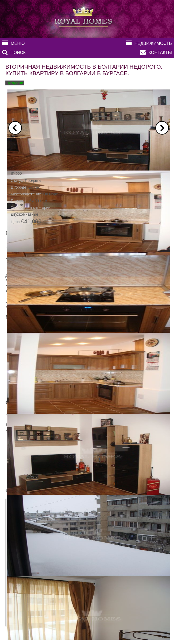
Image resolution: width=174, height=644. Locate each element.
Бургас (34, 187)
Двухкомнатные (25, 214)
